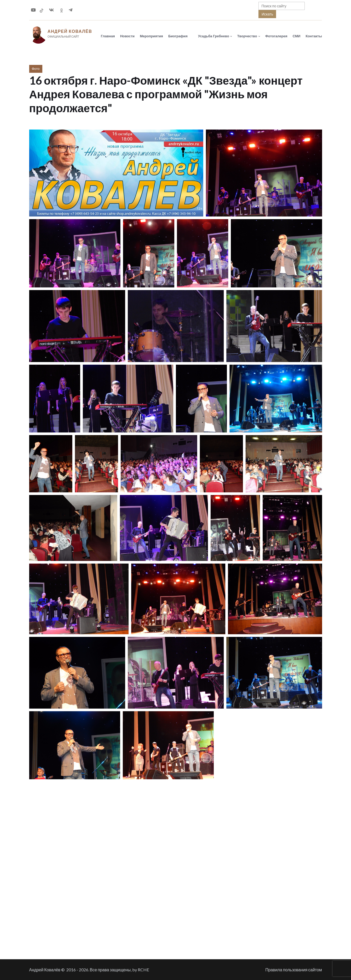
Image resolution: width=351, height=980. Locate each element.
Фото (36, 69)
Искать (267, 14)
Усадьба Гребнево (213, 36)
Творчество (247, 36)
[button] (116, 173)
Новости (127, 36)
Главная (108, 36)
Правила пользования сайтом (294, 970)
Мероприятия (151, 36)
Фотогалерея (276, 36)
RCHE (143, 970)
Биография (178, 36)
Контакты (314, 36)
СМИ (297, 36)
